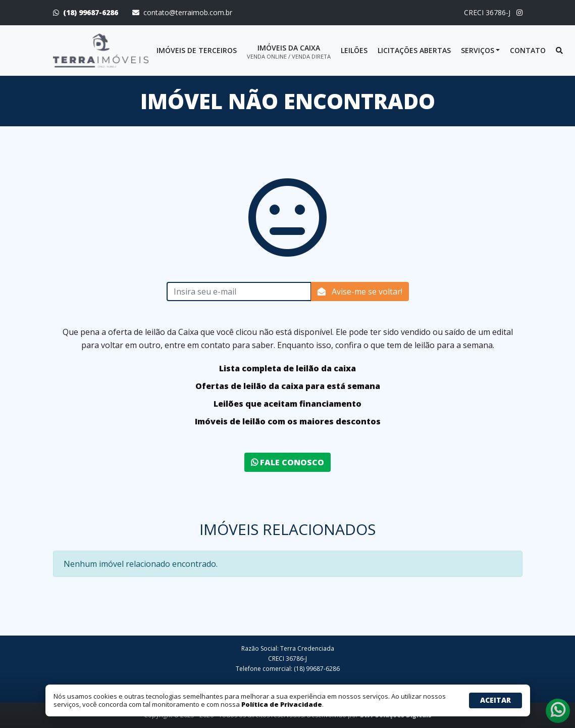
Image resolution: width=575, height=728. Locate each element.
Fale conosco (287, 462)
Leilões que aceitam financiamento (287, 404)
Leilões (354, 50)
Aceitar (495, 700)
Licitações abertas (414, 50)
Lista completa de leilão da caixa (287, 368)
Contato (528, 50)
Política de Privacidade (282, 704)
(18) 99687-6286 (91, 12)
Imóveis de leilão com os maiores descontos (288, 421)
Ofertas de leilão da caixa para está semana (288, 386)
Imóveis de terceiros (197, 50)
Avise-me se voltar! (360, 292)
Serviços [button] (478, 50)
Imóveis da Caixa (289, 52)
